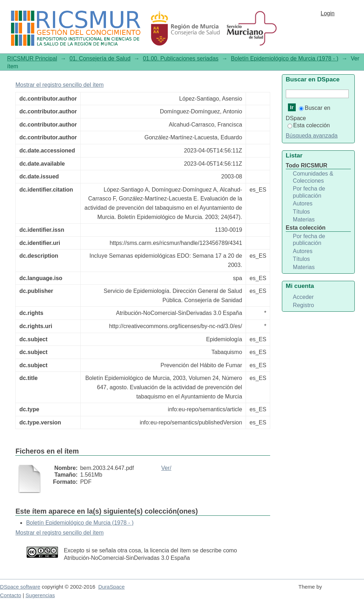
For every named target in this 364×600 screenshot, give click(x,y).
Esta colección (309, 125)
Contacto (11, 595)
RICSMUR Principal (32, 58)
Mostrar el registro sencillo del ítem (59, 85)
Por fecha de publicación (309, 192)
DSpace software (20, 587)
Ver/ (166, 468)
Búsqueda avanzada (312, 136)
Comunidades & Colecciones (313, 177)
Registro (304, 305)
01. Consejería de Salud (100, 58)
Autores (303, 203)
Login (328, 13)
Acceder (303, 297)
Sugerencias (40, 595)
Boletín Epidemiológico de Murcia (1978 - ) (284, 58)
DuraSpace (111, 587)
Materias (304, 219)
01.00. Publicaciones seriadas (181, 58)
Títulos (301, 212)
